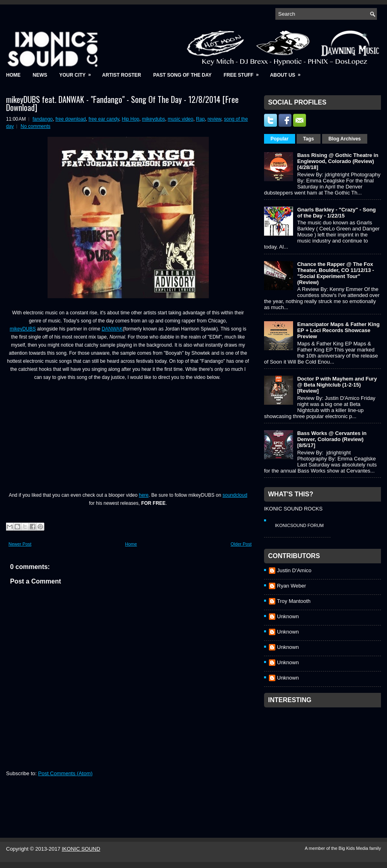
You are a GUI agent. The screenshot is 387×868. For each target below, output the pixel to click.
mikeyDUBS (23, 329)
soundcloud (235, 495)
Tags (309, 139)
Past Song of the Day (182, 75)
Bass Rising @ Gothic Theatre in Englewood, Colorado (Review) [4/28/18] (338, 161)
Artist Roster (122, 75)
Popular (280, 139)
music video (180, 119)
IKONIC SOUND (81, 849)
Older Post (241, 544)
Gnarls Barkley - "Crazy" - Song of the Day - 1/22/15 (336, 213)
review (214, 119)
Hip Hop (130, 119)
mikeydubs (153, 119)
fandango (43, 119)
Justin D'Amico (294, 570)
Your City (78, 72)
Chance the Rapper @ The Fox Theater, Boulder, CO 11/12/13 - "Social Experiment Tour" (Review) (336, 273)
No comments (35, 126)
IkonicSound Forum (299, 525)
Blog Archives (345, 139)
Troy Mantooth (294, 601)
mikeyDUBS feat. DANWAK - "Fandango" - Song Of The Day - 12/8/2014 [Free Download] (122, 103)
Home (13, 75)
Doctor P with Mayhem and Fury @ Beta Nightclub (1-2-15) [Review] (337, 385)
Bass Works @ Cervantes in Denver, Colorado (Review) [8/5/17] (332, 439)
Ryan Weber (291, 586)
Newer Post (20, 544)
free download (70, 119)
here (144, 495)
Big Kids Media (354, 848)
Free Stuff (244, 72)
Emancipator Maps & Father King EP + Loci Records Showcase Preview (338, 330)
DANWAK (112, 329)
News (40, 75)
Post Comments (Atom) (66, 773)
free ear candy (104, 119)
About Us (288, 72)
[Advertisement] (325, 762)
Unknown (288, 616)
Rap (200, 119)
